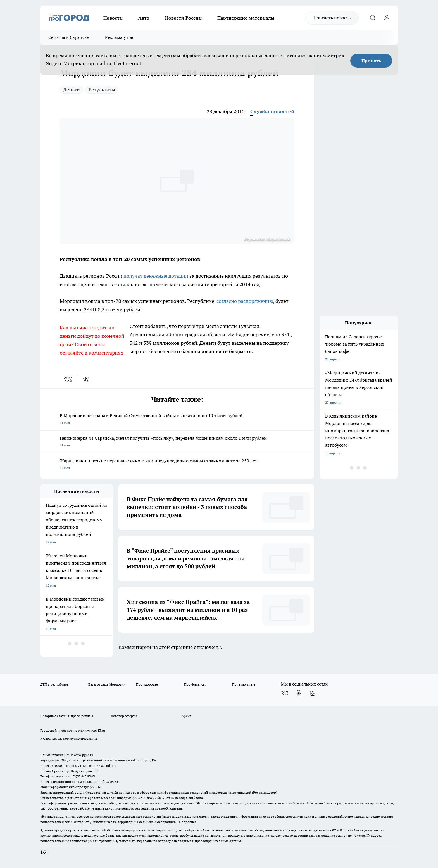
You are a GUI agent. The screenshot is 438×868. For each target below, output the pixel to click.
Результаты (102, 90)
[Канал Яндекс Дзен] (313, 693)
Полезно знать (244, 684)
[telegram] (87, 379)
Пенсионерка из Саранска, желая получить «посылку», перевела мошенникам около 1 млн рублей (177, 442)
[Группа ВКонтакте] (285, 693)
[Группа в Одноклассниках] (299, 693)
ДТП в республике (54, 684)
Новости (113, 18)
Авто (144, 18)
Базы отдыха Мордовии (107, 684)
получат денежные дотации (156, 276)
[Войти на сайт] (387, 18)
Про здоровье (147, 684)
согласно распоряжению (245, 301)
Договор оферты (124, 716)
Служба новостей (272, 111)
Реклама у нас (120, 37)
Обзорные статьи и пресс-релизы (67, 716)
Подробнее (188, 822)
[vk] (68, 379)
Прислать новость (332, 18)
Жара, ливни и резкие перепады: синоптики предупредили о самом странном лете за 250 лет (177, 465)
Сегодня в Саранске (69, 37)
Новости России (183, 18)
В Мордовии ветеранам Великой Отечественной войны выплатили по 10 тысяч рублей (177, 419)
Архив (186, 716)
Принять (371, 61)
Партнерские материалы (246, 18)
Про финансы (195, 684)
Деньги (72, 90)
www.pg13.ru (95, 730)
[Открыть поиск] (373, 18)
